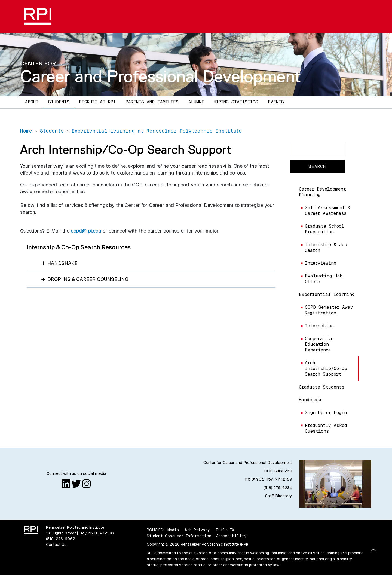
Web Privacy (197, 530)
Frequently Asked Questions (326, 428)
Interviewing (321, 263)
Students (59, 102)
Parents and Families (152, 102)
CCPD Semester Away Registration (329, 310)
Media (173, 530)
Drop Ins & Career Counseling (85, 279)
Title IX (225, 530)
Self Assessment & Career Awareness (328, 210)
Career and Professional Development (161, 76)
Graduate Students (322, 387)
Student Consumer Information (179, 536)
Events (276, 102)
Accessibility (231, 536)
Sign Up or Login (326, 413)
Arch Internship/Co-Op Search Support (326, 368)
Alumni (196, 102)
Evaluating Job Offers (324, 279)
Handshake (311, 400)
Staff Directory (279, 496)
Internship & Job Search (326, 247)
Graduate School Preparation (324, 229)
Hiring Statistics (236, 102)
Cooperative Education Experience (319, 344)
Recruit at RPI (97, 102)
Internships (319, 326)
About (32, 102)
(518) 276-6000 (61, 539)
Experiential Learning (327, 294)
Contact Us (56, 545)
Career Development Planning (322, 192)
